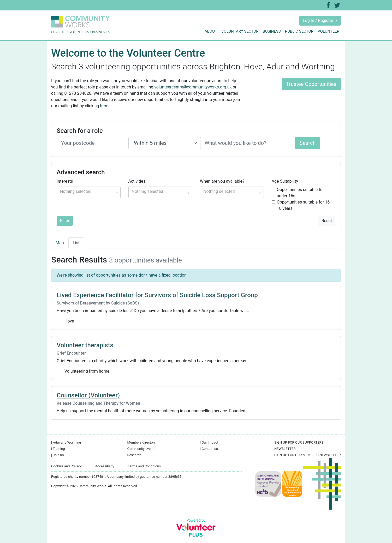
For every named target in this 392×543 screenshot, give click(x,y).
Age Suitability (285, 181)
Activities (137, 181)
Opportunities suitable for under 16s (301, 193)
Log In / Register (319, 20)
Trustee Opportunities (311, 84)
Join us (57, 455)
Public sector (299, 31)
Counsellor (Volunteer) (88, 395)
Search (308, 143)
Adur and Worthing (66, 442)
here (104, 106)
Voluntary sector (240, 31)
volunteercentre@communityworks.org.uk (193, 87)
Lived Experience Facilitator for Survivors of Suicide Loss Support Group (157, 295)
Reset (327, 221)
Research (133, 455)
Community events (140, 449)
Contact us (209, 449)
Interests (65, 181)
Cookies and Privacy (66, 466)
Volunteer (328, 31)
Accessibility (105, 466)
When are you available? (222, 181)
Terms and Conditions (144, 466)
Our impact (209, 442)
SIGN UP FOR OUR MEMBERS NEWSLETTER (307, 455)
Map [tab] (60, 243)
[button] (89, 192)
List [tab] (76, 243)
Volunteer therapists (85, 345)
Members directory (141, 442)
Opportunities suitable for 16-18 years (304, 205)
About (211, 31)
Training (58, 449)
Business (272, 31)
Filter (65, 221)
